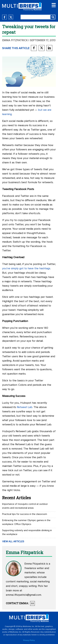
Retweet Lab (25, 407)
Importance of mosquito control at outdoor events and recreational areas (25, 506)
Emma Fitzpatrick (15, 40)
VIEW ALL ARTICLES (13, 541)
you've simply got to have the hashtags (26, 269)
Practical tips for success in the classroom (25, 514)
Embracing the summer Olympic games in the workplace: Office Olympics (26, 522)
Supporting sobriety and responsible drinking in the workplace (27, 532)
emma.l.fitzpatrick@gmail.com (24, 595)
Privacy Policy (29, 640)
